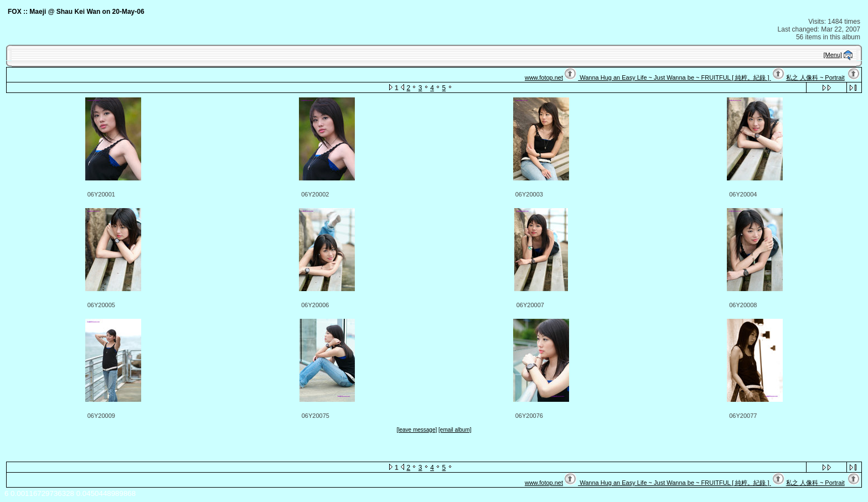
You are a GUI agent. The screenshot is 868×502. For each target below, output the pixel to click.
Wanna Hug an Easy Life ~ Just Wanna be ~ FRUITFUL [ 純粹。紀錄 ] (674, 77)
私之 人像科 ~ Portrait (815, 77)
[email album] (455, 430)
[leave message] (417, 430)
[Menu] (833, 55)
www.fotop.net (544, 77)
